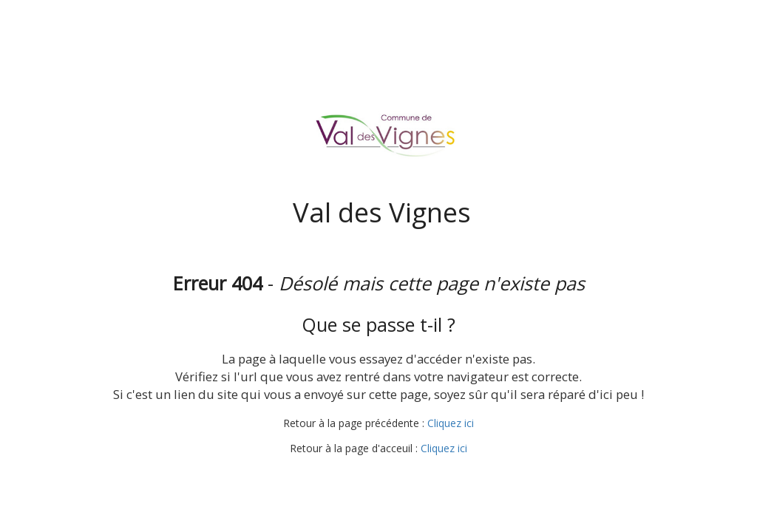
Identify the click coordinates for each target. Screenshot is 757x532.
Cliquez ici (451, 423)
